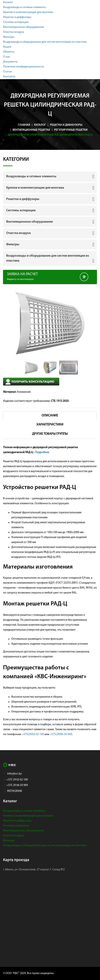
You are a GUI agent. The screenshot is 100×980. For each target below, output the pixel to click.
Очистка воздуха (14, 32)
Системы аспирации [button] (21, 210)
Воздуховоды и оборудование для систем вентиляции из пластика (45, 42)
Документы (10, 62)
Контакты (9, 77)
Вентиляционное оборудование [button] (30, 222)
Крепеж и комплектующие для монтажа (28, 12)
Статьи (7, 72)
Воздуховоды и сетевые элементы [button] (31, 176)
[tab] (50, 176)
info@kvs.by (15, 774)
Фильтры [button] (13, 244)
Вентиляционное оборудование (24, 27)
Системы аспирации (16, 22)
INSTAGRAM (15, 791)
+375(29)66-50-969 (61, 734)
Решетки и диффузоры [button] (23, 199)
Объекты (9, 52)
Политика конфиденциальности (23, 67)
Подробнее (42, 452)
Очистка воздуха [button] (18, 233)
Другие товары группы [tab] (50, 434)
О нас (7, 57)
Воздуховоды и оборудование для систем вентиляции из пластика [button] (48, 258)
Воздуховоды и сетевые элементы (24, 7)
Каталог (8, 2)
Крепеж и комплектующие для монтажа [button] (35, 188)
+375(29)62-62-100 (33, 734)
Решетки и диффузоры (17, 17)
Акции (7, 47)
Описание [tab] (50, 416)
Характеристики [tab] (50, 425)
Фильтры (9, 37)
